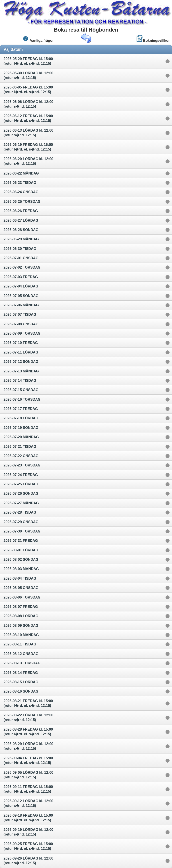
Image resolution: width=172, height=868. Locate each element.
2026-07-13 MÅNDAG (22, 371)
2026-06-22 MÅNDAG (22, 173)
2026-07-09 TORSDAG (23, 333)
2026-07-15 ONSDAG (21, 390)
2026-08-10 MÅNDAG (22, 635)
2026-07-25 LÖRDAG (21, 484)
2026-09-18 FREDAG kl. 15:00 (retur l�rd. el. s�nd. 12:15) (28, 818)
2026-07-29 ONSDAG (21, 522)
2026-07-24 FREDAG (21, 475)
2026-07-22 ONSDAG (21, 456)
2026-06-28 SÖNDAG (21, 230)
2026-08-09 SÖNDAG (21, 626)
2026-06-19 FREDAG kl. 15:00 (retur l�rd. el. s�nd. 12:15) (28, 147)
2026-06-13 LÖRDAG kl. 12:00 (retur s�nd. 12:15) (28, 133)
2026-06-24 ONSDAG (21, 192)
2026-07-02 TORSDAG (23, 267)
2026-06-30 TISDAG (20, 249)
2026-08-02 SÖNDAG (21, 560)
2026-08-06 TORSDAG (23, 597)
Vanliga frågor (38, 39)
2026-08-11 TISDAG (20, 644)
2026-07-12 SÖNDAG (21, 362)
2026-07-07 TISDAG (20, 314)
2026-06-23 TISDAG (20, 183)
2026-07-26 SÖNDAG (21, 493)
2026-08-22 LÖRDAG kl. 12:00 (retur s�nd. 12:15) (28, 717)
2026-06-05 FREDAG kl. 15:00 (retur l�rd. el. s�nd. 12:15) (28, 90)
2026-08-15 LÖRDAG (21, 682)
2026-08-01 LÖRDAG (21, 550)
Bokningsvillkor (153, 39)
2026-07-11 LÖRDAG (21, 352)
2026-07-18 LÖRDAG (21, 418)
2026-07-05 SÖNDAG (21, 296)
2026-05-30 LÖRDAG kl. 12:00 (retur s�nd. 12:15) (28, 75)
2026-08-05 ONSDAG (21, 588)
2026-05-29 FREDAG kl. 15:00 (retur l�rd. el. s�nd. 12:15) (28, 61)
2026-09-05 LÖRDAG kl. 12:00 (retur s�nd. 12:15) (28, 775)
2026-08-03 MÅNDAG (22, 569)
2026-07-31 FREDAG (21, 541)
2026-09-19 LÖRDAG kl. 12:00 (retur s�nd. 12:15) (28, 832)
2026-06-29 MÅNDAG (22, 239)
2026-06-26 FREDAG (21, 211)
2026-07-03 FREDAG (21, 277)
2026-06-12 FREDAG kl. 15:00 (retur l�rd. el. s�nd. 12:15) (28, 118)
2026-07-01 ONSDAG (21, 258)
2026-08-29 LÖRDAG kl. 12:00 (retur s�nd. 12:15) (28, 746)
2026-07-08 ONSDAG (21, 324)
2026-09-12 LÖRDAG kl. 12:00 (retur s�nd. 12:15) (28, 803)
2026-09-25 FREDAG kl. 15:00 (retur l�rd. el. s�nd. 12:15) (28, 846)
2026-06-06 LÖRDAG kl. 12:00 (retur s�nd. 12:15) (28, 104)
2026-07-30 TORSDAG (23, 531)
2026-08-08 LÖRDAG (21, 616)
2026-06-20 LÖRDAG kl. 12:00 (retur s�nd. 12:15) (28, 161)
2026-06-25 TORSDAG (23, 202)
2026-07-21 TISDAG (20, 447)
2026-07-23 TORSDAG (23, 465)
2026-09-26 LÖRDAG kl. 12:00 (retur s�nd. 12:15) (28, 861)
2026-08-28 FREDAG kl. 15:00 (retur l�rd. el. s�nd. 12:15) (28, 732)
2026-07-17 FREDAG (21, 409)
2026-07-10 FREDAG (21, 343)
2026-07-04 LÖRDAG (21, 286)
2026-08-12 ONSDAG (21, 654)
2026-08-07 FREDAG (21, 607)
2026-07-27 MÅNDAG (22, 503)
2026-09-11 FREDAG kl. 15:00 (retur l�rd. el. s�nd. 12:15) (28, 789)
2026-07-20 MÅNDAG (22, 437)
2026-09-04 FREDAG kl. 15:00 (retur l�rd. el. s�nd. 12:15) (28, 760)
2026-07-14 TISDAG (20, 381)
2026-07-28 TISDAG (20, 512)
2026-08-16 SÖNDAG (21, 691)
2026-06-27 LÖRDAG (21, 220)
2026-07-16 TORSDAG (23, 399)
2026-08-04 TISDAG (20, 578)
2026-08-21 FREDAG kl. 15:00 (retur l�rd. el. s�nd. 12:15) (28, 703)
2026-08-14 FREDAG (21, 673)
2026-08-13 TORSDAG (23, 663)
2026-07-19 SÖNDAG (21, 428)
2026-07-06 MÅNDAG (22, 305)
